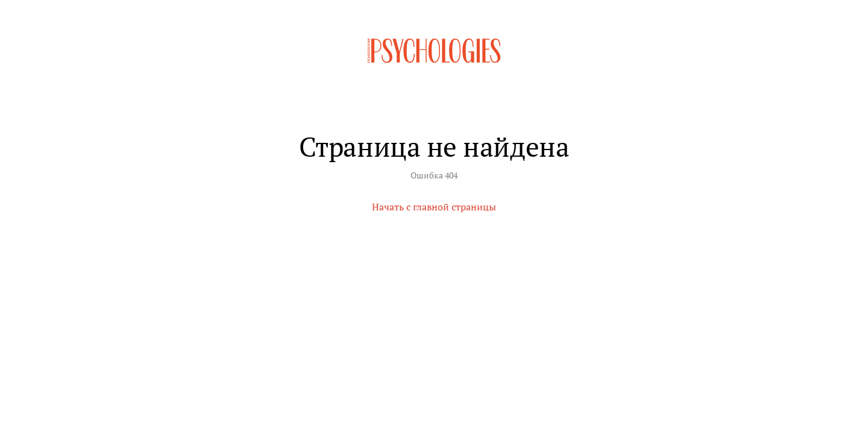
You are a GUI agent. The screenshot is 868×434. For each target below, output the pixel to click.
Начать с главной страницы (434, 207)
